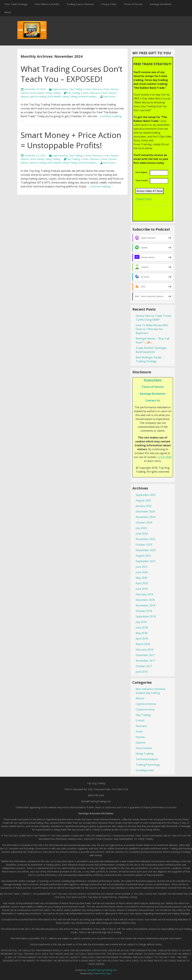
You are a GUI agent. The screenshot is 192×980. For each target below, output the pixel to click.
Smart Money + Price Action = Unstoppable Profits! (71, 140)
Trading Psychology (148, 765)
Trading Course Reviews (80, 4)
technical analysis (87, 96)
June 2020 (142, 572)
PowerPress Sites (102, 973)
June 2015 (142, 672)
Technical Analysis (147, 759)
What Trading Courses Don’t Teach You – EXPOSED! (71, 74)
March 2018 (143, 644)
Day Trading (76, 89)
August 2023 (143, 556)
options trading (38, 96)
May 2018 (142, 633)
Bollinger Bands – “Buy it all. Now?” (153, 340)
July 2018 (141, 622)
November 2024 (145, 517)
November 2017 (145, 661)
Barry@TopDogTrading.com (102, 970)
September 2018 (146, 616)
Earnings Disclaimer (161, 4)
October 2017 (144, 666)
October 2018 (144, 611)
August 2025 (143, 500)
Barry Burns (109, 96)
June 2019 (142, 589)
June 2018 (142, 627)
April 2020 (142, 583)
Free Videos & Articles (47, 4)
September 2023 (146, 550)
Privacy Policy (109, 4)
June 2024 (142, 534)
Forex (106, 89)
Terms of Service (133, 4)
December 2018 (145, 600)
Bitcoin (140, 698)
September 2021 (146, 561)
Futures (112, 93)
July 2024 (141, 528)
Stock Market (54, 96)
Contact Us (153, 400)
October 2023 (144, 545)
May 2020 (142, 578)
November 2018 (145, 605)
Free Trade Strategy (16, 4)
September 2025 (146, 495)
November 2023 (145, 539)
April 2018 (142, 639)
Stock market (37, 93)
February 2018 (144, 650)
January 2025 (144, 506)
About (8, 12)
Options (25, 93)
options (25, 96)
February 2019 (144, 594)
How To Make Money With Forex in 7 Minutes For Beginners (152, 329)
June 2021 (142, 567)
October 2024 (144, 523)
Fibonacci (97, 89)
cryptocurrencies (146, 704)
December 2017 (145, 655)
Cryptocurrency (60, 89)
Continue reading (102, 186)
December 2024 (145, 511)
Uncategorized (145, 770)
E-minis (87, 89)
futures (114, 89)
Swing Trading (53, 93)
